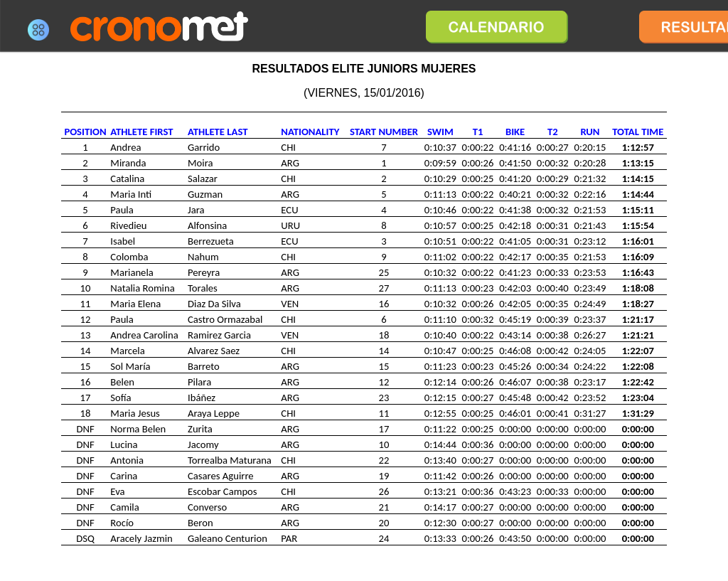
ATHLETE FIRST (141, 132)
